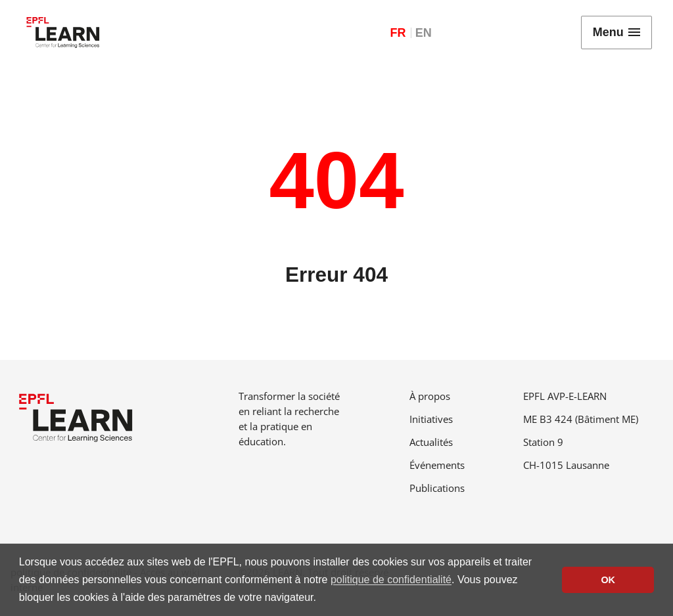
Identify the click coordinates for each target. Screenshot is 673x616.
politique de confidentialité (391, 580)
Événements (437, 465)
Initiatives (431, 419)
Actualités (431, 442)
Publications (437, 488)
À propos (430, 396)
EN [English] (424, 33)
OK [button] (608, 580)
